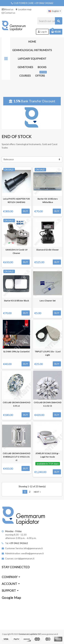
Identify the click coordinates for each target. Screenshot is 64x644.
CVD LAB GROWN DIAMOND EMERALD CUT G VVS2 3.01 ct (16, 457)
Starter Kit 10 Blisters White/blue (48, 201)
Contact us (8, 13)
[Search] (50, 21)
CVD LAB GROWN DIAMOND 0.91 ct (16, 404)
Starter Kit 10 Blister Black (16, 301)
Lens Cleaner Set (48, 301)
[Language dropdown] (55, 11)
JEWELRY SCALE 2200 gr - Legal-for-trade (48, 455)
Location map (23, 9)
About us (8, 9)
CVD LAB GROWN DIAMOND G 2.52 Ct (48, 404)
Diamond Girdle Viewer (48, 250)
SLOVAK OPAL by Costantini (16, 352)
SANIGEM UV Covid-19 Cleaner (16, 251)
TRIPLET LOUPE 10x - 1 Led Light (48, 353)
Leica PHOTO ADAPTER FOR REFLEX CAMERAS (16, 201)
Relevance (9, 159)
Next (38, 492)
